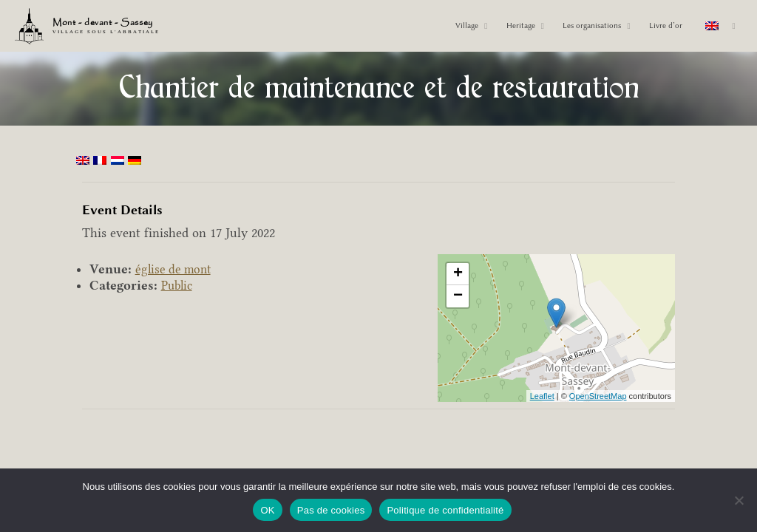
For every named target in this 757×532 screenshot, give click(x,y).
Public (179, 285)
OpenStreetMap (598, 396)
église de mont (175, 269)
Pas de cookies (331, 510)
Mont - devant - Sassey (107, 24)
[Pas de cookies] (739, 500)
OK (267, 510)
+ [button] (458, 274)
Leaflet (542, 396)
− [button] (458, 296)
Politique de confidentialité (445, 510)
